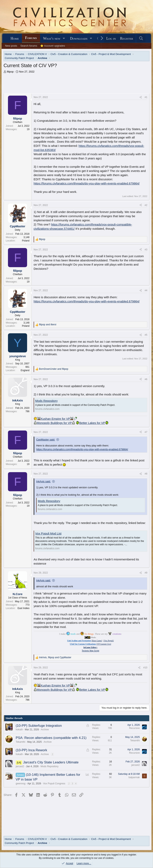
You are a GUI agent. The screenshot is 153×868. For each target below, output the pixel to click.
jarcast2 (20, 766)
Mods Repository (47, 401)
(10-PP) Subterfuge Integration (39, 726)
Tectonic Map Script (90, 651)
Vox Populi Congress (54, 784)
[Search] (141, 39)
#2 (146, 205)
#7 (146, 432)
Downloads (79, 38)
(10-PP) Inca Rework (31, 750)
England (25, 370)
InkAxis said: (44, 481)
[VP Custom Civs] (104, 644)
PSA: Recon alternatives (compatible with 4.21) (51, 738)
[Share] (141, 97)
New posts (11, 46)
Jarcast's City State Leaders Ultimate (51, 762)
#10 (145, 668)
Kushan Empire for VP (55, 419)
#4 (146, 290)
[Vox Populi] (108, 641)
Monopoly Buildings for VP (56, 423)
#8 (146, 474)
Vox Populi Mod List (48, 533)
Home (15, 38)
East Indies (23, 608)
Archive (45, 730)
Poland (26, 241)
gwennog (21, 784)
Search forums (29, 46)
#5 (146, 335)
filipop (10, 72)
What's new (52, 38)
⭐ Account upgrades (53, 46)
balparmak (134, 777)
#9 (146, 573)
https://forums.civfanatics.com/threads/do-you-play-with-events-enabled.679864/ (87, 183)
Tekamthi (21, 742)
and (48, 325)
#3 (146, 250)
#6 (146, 379)
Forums (31, 38)
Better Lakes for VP (94, 423)
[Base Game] (97, 641)
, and (55, 657)
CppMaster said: (46, 440)
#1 (146, 97)
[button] (64, 39)
